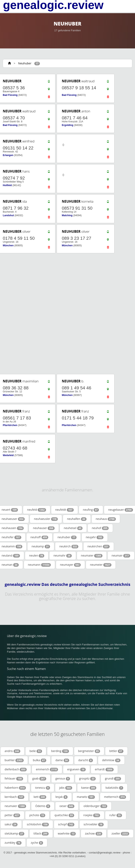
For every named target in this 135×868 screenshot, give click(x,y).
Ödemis (43, 806)
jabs (66, 788)
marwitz (86, 797)
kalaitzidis (114, 788)
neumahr (63, 556)
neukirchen (99, 546)
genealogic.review (53, 5)
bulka (40, 760)
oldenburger (95, 806)
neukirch (69, 546)
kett (40, 797)
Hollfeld (7, 185)
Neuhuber (25, 63)
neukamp (41, 546)
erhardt (104, 769)
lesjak (62, 797)
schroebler (94, 824)
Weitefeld (8, 455)
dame (62, 760)
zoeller (120, 834)
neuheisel (73, 528)
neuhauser (44, 528)
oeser (67, 806)
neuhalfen (77, 519)
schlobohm (38, 824)
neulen (37, 556)
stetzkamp (14, 834)
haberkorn (15, 788)
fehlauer (14, 779)
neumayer (70, 565)
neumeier (101, 565)
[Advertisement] (66, 314)
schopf (66, 824)
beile (36, 751)
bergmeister (89, 751)
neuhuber (67, 537)
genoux (63, 779)
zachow (94, 834)
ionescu (43, 788)
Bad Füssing (10, 95)
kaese (89, 788)
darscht (86, 760)
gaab (39, 779)
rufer (116, 815)
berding (60, 751)
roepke (92, 815)
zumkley (13, 843)
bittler (116, 751)
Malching (67, 215)
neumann (39, 565)
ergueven (76, 769)
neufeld (37, 510)
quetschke (64, 815)
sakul (11, 824)
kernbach (14, 797)
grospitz (87, 779)
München (8, 245)
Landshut (8, 215)
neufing (91, 510)
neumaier (92, 556)
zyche (37, 843)
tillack (41, 834)
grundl (113, 779)
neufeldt (65, 510)
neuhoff (39, 537)
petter (12, 815)
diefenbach (16, 769)
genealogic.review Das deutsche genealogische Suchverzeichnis (68, 584)
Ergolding (68, 125)
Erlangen (8, 155)
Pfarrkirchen (10, 425)
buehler (14, 760)
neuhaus (106, 519)
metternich (115, 797)
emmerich (47, 769)
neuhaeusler (46, 519)
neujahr (95, 537)
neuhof (100, 528)
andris (12, 751)
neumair (121, 556)
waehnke (67, 834)
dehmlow (111, 760)
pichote (37, 815)
